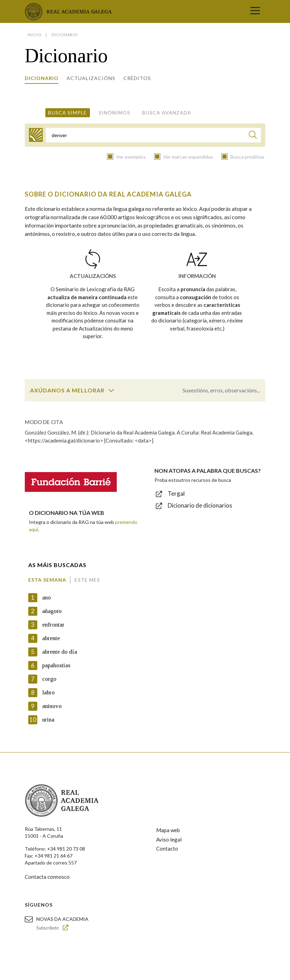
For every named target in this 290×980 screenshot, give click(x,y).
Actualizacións (91, 78)
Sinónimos (115, 113)
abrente (51, 638)
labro (48, 692)
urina (48, 720)
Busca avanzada (167, 113)
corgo (49, 679)
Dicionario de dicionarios (200, 505)
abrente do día (60, 652)
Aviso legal (169, 839)
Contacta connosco (47, 877)
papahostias (56, 665)
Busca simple (67, 113)
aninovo (52, 706)
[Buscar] (253, 136)
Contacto (167, 848)
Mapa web (168, 830)
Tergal (176, 493)
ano (47, 597)
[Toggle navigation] (255, 11)
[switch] (111, 390)
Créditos (137, 78)
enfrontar (53, 625)
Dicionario (42, 78)
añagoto (52, 611)
